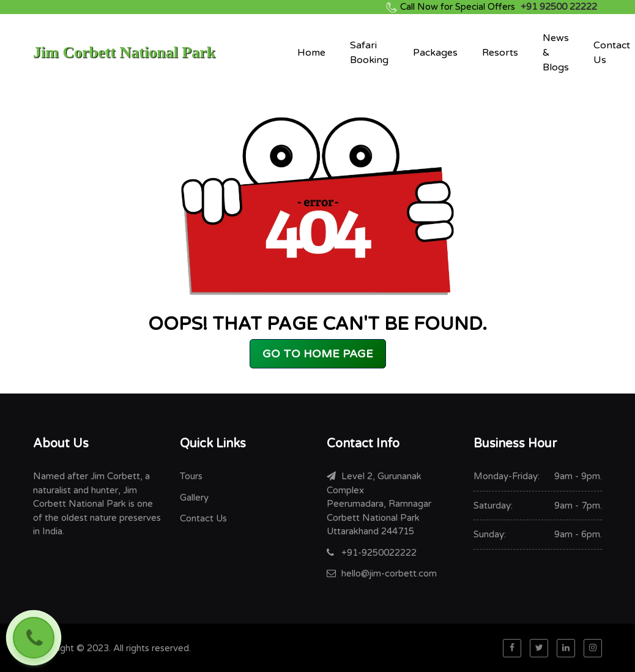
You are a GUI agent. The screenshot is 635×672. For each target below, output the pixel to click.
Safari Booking (369, 53)
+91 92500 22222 (499, 7)
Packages (435, 53)
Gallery (194, 498)
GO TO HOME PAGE (318, 354)
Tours (191, 476)
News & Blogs (556, 53)
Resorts (500, 53)
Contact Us (612, 53)
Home (311, 53)
